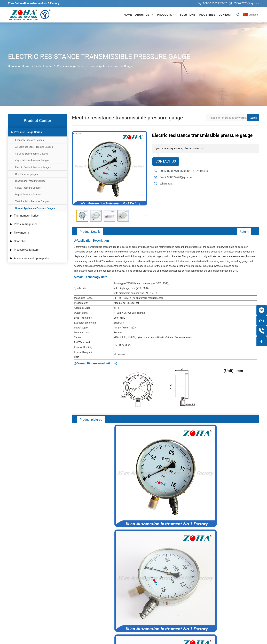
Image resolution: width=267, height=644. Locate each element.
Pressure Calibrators (26, 250)
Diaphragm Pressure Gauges (30, 181)
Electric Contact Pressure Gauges (33, 167)
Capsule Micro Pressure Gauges (32, 160)
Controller (20, 241)
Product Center (44, 66)
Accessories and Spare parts (31, 258)
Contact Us (166, 162)
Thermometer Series (26, 216)
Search (253, 118)
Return (244, 232)
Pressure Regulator (25, 224)
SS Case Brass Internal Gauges (32, 154)
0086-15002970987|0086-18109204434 (184, 171)
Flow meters (21, 233)
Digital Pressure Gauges (28, 195)
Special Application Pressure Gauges (111, 66)
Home (26, 66)
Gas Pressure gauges (27, 174)
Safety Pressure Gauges (28, 188)
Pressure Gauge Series (71, 66)
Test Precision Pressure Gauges (32, 201)
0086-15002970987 (212, 3)
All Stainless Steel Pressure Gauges (34, 147)
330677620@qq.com (243, 3)
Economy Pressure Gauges (30, 140)
